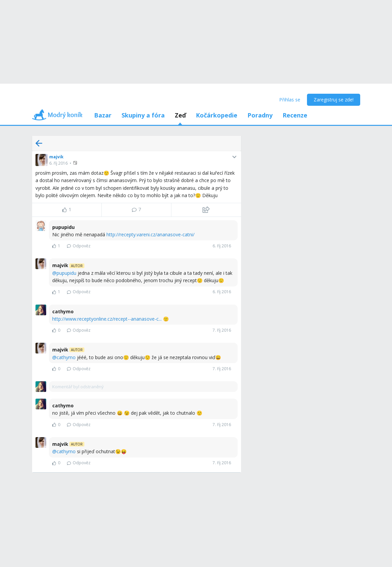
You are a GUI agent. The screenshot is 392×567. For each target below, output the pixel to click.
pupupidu (66, 273)
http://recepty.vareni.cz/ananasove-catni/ (150, 234)
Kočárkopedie (217, 115)
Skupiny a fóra (143, 115)
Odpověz (79, 246)
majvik (56, 157)
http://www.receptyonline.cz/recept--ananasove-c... (107, 319)
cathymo (66, 357)
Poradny (260, 115)
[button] (76, 163)
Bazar (103, 115)
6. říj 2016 (58, 163)
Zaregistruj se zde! (334, 100)
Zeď (180, 115)
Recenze (295, 115)
